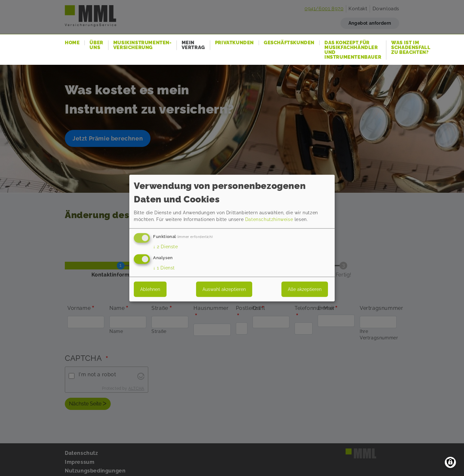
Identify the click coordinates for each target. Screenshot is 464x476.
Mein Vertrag (193, 45)
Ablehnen (150, 289)
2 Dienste (166, 247)
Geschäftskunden (289, 43)
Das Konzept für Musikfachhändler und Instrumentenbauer (353, 50)
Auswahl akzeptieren (224, 289)
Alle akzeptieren (305, 289)
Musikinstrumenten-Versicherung (142, 45)
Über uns (96, 45)
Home (72, 43)
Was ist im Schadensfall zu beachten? (411, 48)
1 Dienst (164, 268)
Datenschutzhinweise (269, 219)
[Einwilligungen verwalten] (450, 462)
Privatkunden (234, 43)
